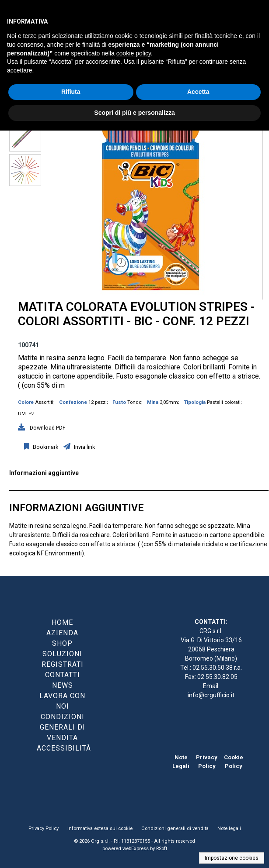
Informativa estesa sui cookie (100, 828)
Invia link (84, 447)
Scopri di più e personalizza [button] (134, 113)
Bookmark (45, 447)
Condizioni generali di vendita (175, 828)
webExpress (136, 849)
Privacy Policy (44, 828)
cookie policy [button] (134, 53)
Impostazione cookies (232, 858)
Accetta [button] (198, 92)
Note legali (229, 828)
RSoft (162, 849)
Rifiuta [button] (71, 92)
